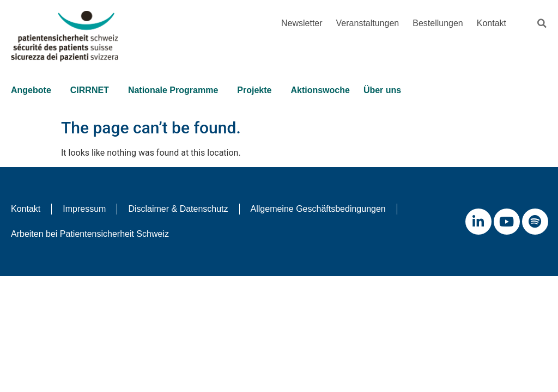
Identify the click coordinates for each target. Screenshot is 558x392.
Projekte (257, 90)
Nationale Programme (176, 90)
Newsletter (302, 23)
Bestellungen (438, 23)
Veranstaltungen (368, 23)
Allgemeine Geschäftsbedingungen (318, 209)
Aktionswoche (320, 90)
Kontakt (492, 23)
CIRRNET (92, 90)
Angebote (34, 90)
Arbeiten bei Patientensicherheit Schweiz (90, 234)
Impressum (84, 209)
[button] (542, 23)
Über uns (385, 90)
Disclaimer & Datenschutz (178, 209)
